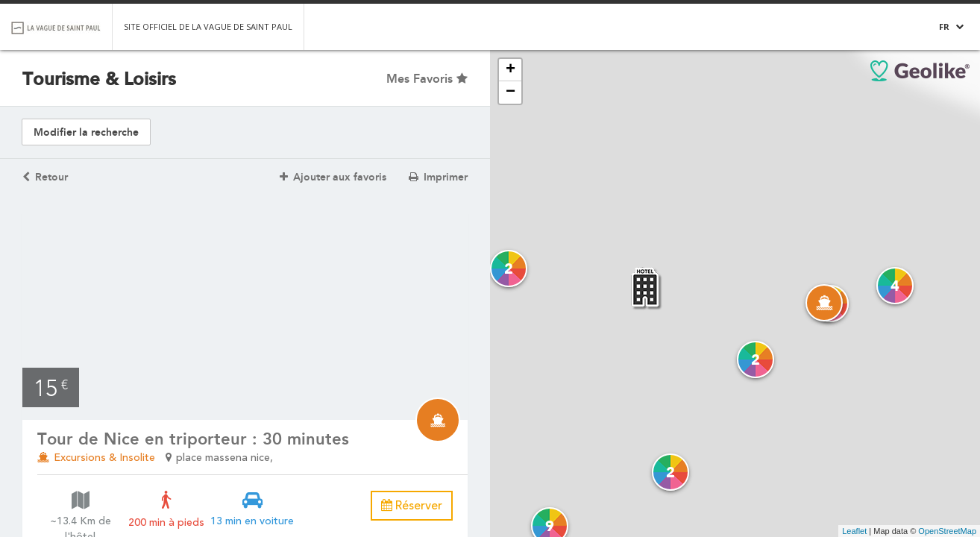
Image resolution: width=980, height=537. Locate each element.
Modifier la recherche (86, 132)
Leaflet (854, 531)
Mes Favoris (427, 79)
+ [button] (511, 70)
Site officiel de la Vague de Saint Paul (208, 26)
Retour (45, 177)
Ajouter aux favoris (333, 177)
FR (944, 26)
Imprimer (438, 177)
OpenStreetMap (947, 531)
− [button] (511, 92)
